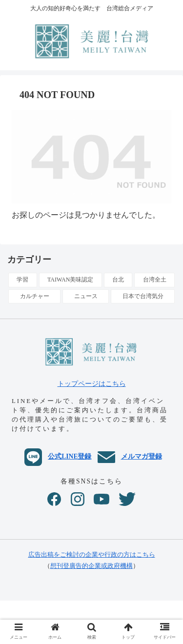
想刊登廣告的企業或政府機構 (91, 566)
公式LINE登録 (58, 456)
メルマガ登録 (130, 456)
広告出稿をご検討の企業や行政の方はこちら (92, 555)
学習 (22, 280)
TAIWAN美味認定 (70, 280)
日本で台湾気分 (143, 296)
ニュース (86, 296)
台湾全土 (155, 280)
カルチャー (35, 296)
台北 (118, 280)
